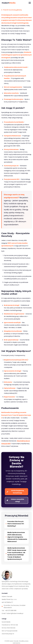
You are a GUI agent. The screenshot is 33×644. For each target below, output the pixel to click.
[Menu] (30, 3)
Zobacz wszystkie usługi (15, 500)
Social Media (6, 622)
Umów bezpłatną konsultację (15, 492)
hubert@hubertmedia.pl (15, 613)
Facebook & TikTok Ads (10, 625)
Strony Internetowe (9, 628)
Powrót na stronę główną (11, 10)
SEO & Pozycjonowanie (10, 631)
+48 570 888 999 (11, 611)
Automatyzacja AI (8, 634)
